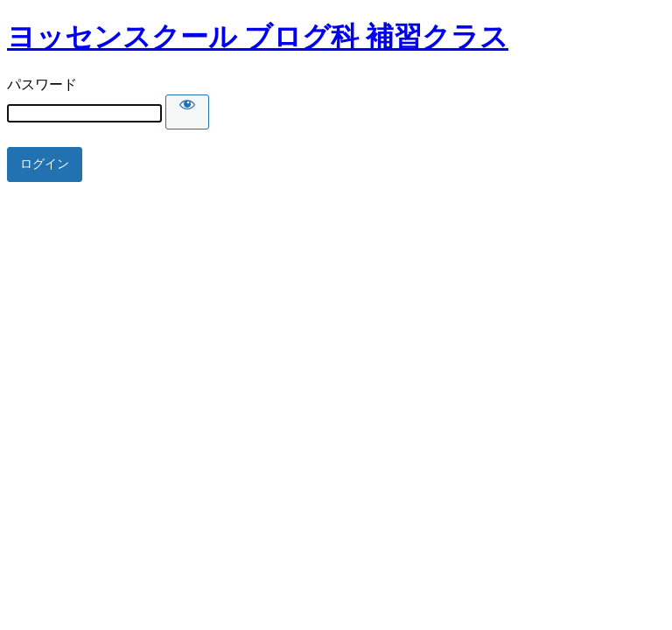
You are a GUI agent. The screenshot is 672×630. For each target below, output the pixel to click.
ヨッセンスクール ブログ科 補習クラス (258, 37)
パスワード (42, 84)
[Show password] (187, 112)
